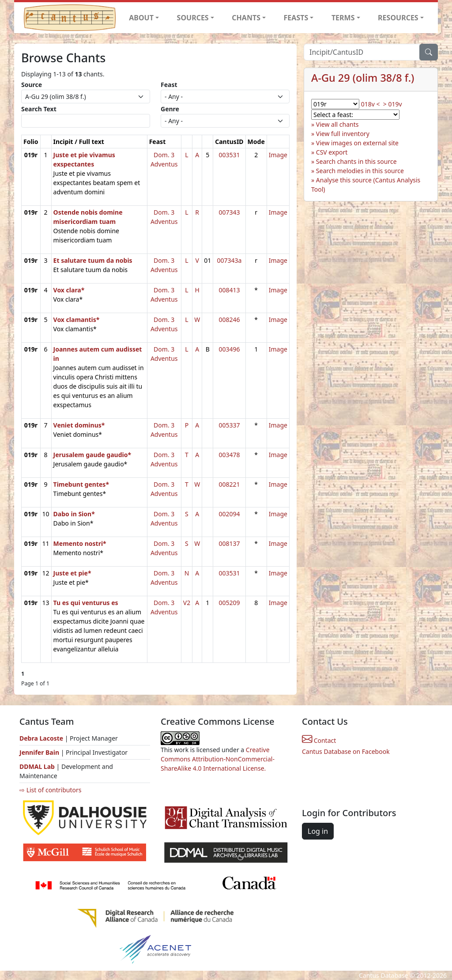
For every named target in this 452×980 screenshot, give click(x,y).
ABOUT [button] (141, 18)
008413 (229, 290)
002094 (229, 514)
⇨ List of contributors (50, 790)
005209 (229, 603)
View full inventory (343, 134)
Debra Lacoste (41, 738)
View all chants (337, 124)
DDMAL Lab (37, 766)
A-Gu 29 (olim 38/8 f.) (363, 78)
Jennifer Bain (40, 752)
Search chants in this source (356, 161)
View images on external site (357, 143)
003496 (229, 349)
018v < (371, 104)
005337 (229, 425)
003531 (229, 155)
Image (278, 155)
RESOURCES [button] (398, 18)
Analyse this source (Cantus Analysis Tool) (366, 185)
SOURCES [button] (193, 18)
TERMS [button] (343, 18)
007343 (229, 212)
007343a (229, 260)
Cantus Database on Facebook (346, 751)
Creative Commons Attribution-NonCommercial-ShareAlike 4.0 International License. (218, 759)
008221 (229, 484)
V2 (187, 603)
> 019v (393, 104)
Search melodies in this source (360, 171)
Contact (319, 740)
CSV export (332, 152)
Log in (318, 831)
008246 (229, 320)
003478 (229, 455)
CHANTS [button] (246, 18)
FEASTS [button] (296, 18)
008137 (229, 543)
